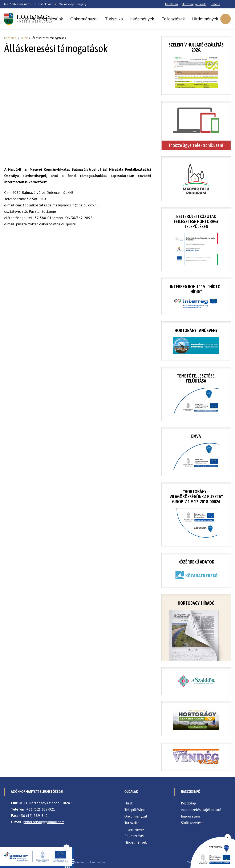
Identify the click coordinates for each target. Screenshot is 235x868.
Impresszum (190, 816)
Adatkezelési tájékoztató (201, 810)
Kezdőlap (171, 4)
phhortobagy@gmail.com (44, 822)
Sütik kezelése (192, 823)
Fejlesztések (173, 19)
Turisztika (114, 19)
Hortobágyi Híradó (194, 4)
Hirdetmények (205, 19)
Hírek (30, 19)
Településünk (51, 19)
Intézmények (142, 19)
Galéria (215, 4)
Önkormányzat (84, 19)
